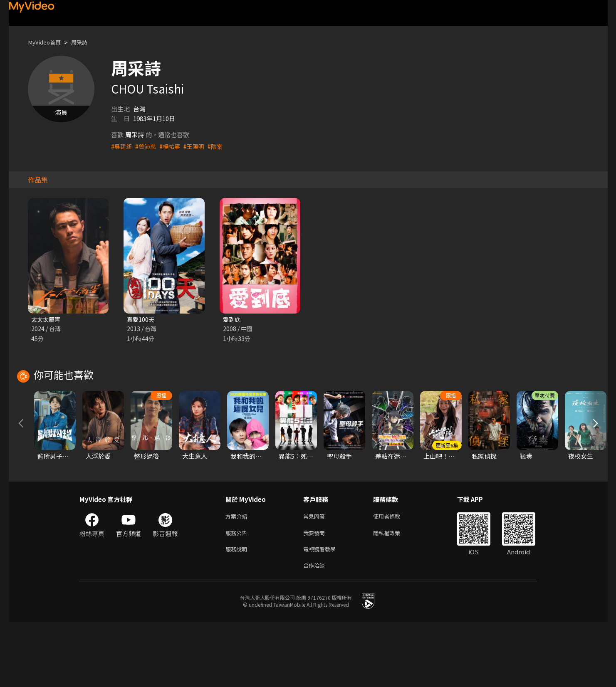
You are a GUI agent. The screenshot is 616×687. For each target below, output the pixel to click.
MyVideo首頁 (47, 42)
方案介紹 (238, 577)
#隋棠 (220, 146)
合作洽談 (316, 629)
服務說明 (238, 612)
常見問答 (316, 577)
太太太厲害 (47, 320)
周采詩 (85, 42)
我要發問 (316, 594)
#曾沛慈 (147, 146)
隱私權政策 (394, 594)
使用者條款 (394, 577)
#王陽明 (198, 146)
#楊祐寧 (173, 146)
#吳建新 (122, 146)
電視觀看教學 (322, 612)
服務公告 (238, 594)
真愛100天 (141, 320)
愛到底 (232, 320)
